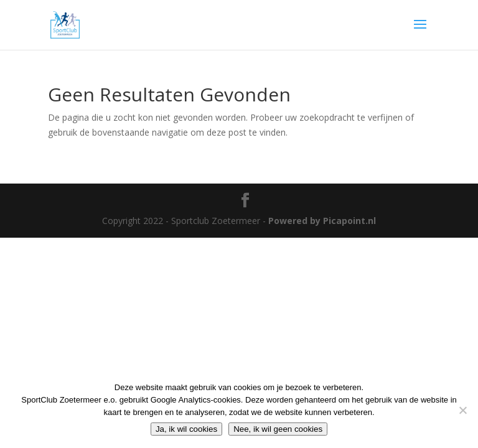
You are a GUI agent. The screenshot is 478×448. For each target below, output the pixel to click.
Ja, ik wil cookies (186, 429)
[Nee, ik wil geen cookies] (462, 410)
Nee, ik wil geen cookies (278, 429)
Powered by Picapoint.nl (322, 221)
